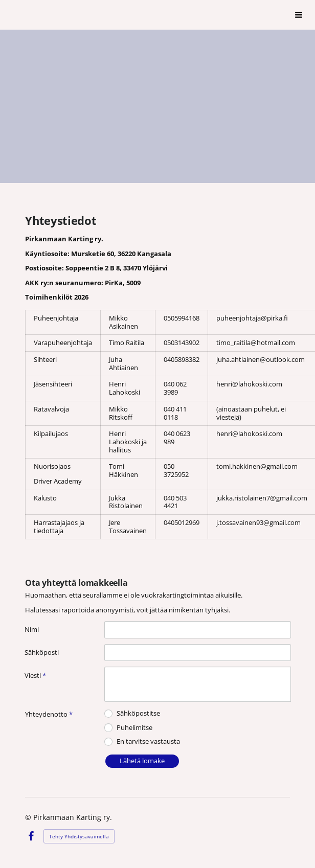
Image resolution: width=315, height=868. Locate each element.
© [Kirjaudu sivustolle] (29, 817)
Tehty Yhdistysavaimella (79, 836)
